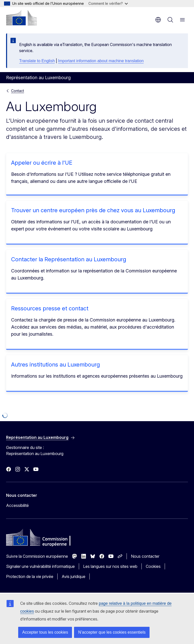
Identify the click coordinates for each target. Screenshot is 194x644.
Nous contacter (145, 556)
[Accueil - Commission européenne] (21, 18)
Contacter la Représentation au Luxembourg (69, 259)
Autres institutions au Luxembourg (55, 364)
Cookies (153, 566)
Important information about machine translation (101, 61)
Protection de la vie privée (30, 576)
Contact (18, 91)
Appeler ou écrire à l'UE (42, 163)
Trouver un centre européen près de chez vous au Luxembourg (93, 210)
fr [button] (158, 20)
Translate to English (37, 61)
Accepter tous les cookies (45, 632)
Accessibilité (17, 505)
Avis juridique (74, 576)
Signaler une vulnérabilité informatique (40, 566)
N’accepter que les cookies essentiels (112, 632)
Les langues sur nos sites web (110, 566)
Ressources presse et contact (50, 308)
